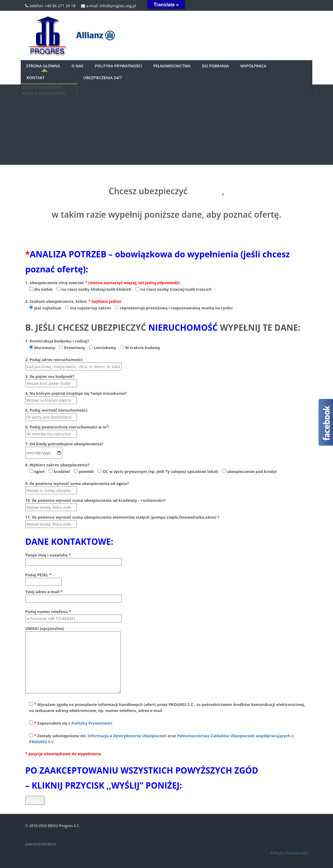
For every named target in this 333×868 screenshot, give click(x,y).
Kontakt (35, 78)
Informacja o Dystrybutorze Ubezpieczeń (127, 736)
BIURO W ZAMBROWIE (42, 87)
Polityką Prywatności (92, 723)
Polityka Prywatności (289, 853)
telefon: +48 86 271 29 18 (53, 6)
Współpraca (253, 66)
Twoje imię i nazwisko (73, 558)
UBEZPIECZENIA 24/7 (103, 78)
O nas (78, 66)
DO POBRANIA (215, 66)
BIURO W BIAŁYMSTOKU (44, 93)
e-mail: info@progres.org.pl (111, 6)
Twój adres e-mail (73, 595)
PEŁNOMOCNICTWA (172, 66)
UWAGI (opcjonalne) (73, 660)
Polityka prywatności (119, 66)
